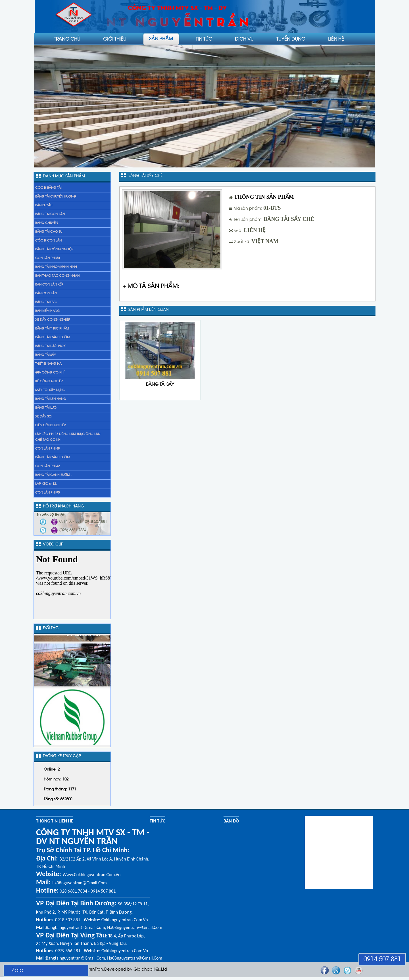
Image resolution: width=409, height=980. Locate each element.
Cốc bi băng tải (48, 188)
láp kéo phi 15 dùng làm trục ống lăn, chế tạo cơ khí (68, 437)
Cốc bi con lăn (48, 241)
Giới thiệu (115, 39)
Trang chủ (67, 39)
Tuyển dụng (291, 39)
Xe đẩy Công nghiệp (53, 320)
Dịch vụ (244, 39)
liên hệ (336, 39)
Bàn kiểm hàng (48, 311)
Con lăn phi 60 (47, 258)
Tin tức (204, 39)
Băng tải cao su (49, 232)
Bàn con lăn (46, 293)
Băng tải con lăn (50, 214)
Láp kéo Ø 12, (46, 484)
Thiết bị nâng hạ (48, 364)
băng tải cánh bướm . (53, 475)
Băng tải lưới (46, 408)
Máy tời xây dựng (50, 390)
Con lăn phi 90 (47, 493)
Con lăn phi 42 (47, 466)
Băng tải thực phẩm (52, 329)
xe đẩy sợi (44, 417)
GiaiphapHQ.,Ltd (150, 970)
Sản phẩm (161, 38)
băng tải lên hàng (51, 399)
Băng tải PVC (46, 302)
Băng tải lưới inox (50, 346)
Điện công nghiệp (51, 425)
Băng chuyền (47, 223)
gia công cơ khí (50, 373)
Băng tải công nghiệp (54, 249)
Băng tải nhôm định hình (56, 267)
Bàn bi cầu (44, 205)
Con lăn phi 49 (47, 449)
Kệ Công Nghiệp (49, 381)
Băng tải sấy (46, 355)
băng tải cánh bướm (53, 458)
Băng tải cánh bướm (53, 337)
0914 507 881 (382, 960)
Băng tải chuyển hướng (56, 197)
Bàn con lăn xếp (49, 285)
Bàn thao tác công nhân (57, 276)
